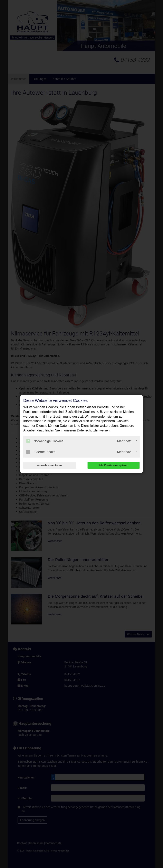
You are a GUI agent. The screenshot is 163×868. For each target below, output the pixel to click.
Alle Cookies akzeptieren (113, 465)
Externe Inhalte (41, 452)
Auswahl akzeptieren (49, 465)
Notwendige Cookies (45, 441)
